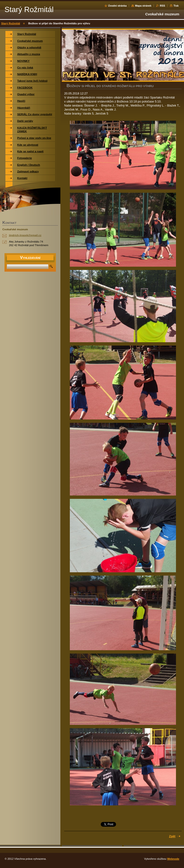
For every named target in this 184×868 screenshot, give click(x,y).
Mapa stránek (143, 6)
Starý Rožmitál (11, 23)
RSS (162, 6)
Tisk (176, 6)
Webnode (173, 859)
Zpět (172, 836)
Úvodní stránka (117, 6)
